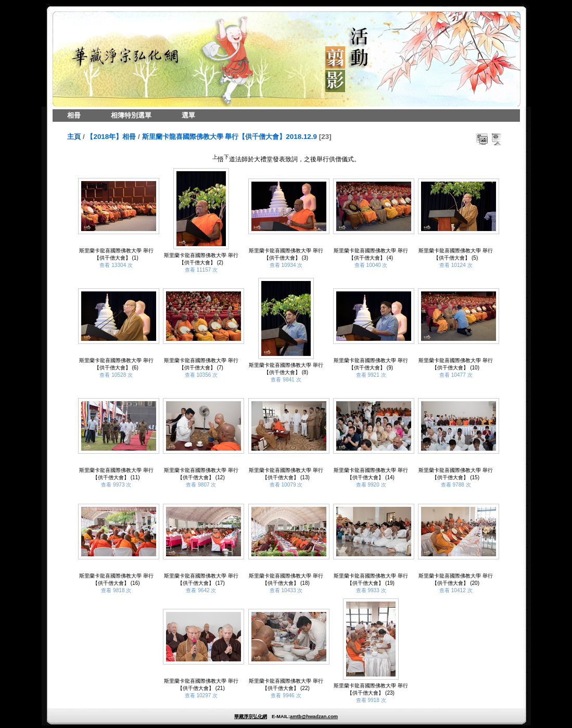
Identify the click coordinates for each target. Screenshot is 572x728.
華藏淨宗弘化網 (251, 717)
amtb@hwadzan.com (314, 717)
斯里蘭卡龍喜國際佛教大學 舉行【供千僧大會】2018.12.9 (230, 137)
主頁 (74, 137)
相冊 (74, 115)
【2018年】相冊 (111, 137)
